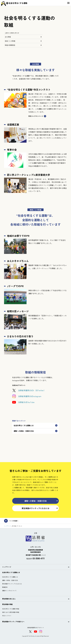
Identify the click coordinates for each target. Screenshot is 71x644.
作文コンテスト (7, 616)
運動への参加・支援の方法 (36, 431)
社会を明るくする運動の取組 (11, 609)
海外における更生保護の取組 (11, 612)
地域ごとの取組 (23, 41)
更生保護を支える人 (36, 599)
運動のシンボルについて (9, 591)
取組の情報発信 (23, 45)
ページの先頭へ (11, 521)
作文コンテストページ (37, 116)
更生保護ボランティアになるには (40, 508)
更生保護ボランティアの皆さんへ (36, 622)
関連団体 (5, 587)
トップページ (7, 526)
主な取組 (23, 37)
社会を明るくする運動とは (36, 425)
